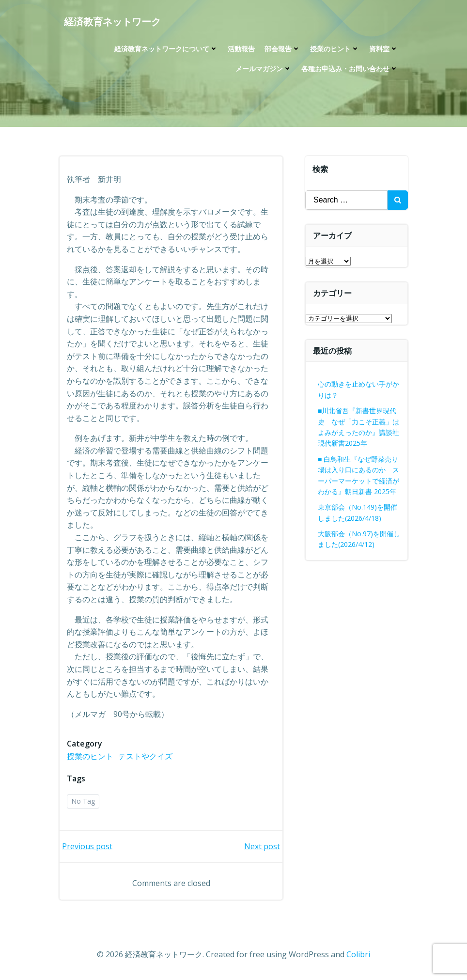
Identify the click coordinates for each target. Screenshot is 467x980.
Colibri (358, 954)
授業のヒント (335, 49)
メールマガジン (264, 69)
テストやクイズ (145, 756)
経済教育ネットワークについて (166, 49)
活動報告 (241, 49)
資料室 (384, 49)
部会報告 (282, 49)
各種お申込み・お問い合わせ (350, 69)
